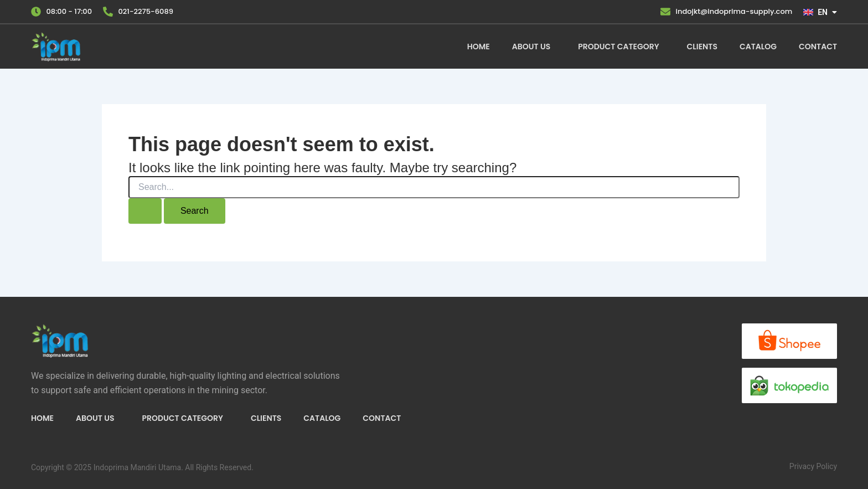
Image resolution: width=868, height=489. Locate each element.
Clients (702, 47)
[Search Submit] (145, 211)
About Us (531, 47)
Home (479, 47)
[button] (534, 47)
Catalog (758, 47)
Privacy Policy (813, 466)
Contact (818, 47)
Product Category (618, 47)
